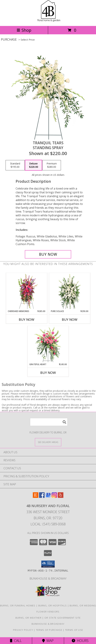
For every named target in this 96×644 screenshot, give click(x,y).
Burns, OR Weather (28, 618)
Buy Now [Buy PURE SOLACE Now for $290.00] (70, 319)
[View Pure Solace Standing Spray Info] (70, 291)
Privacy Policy (23, 630)
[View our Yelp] (61, 497)
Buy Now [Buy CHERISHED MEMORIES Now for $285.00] (27, 319)
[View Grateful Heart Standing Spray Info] (48, 344)
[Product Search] (49, 422)
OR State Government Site (62, 618)
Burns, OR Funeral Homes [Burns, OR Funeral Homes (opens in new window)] (18, 606)
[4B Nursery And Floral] (48, 21)
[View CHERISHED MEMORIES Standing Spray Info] (26, 291)
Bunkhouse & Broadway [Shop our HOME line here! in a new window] (48, 578)
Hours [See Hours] (80, 641)
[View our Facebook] (42, 497)
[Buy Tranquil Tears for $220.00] (48, 254)
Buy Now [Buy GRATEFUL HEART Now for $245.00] (48, 373)
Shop (24, 30)
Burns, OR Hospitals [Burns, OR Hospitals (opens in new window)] (53, 606)
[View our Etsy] (36, 497)
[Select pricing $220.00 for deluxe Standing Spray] (34, 165)
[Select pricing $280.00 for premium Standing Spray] (52, 165)
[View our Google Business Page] (48, 497)
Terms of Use (74, 630)
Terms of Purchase (49, 630)
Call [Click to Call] (16, 641)
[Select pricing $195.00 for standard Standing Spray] (15, 165)
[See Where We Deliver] (48, 442)
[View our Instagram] (54, 497)
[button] (48, 564)
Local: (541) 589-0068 (48, 524)
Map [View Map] (48, 641)
